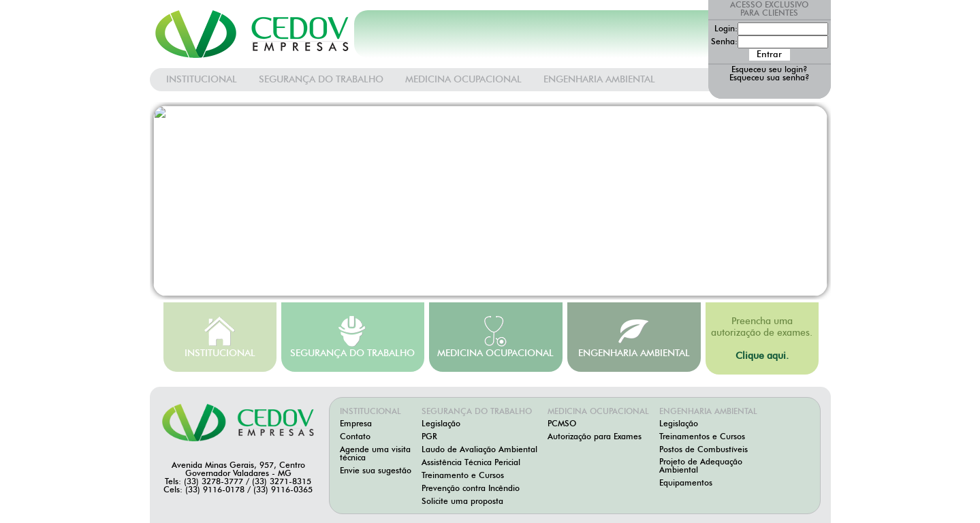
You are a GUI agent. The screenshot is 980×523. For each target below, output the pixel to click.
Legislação (441, 424)
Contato (355, 437)
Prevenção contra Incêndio (471, 489)
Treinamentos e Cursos (702, 437)
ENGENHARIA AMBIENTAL (599, 80)
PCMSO (562, 424)
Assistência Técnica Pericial (471, 463)
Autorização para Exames (595, 437)
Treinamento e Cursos (463, 476)
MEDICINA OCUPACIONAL (463, 80)
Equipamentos (686, 484)
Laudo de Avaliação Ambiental (479, 450)
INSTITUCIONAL (202, 80)
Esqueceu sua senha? (770, 78)
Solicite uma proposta (462, 502)
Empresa (356, 424)
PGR (429, 437)
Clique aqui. (762, 356)
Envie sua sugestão (376, 471)
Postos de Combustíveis (704, 450)
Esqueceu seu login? (770, 70)
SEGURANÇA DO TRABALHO (321, 80)
